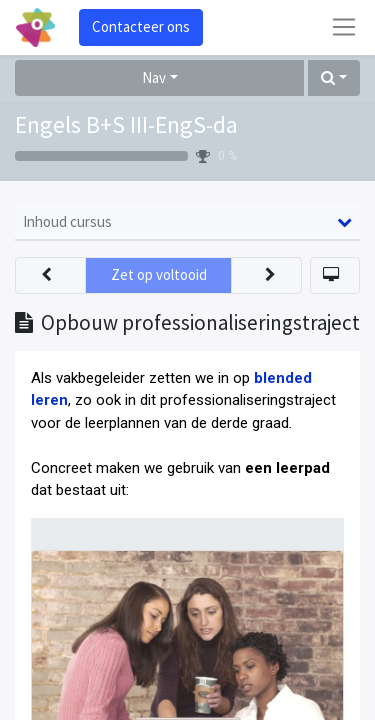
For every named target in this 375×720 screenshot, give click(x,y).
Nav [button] (154, 77)
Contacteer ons (141, 26)
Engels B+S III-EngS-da (126, 125)
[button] (334, 78)
